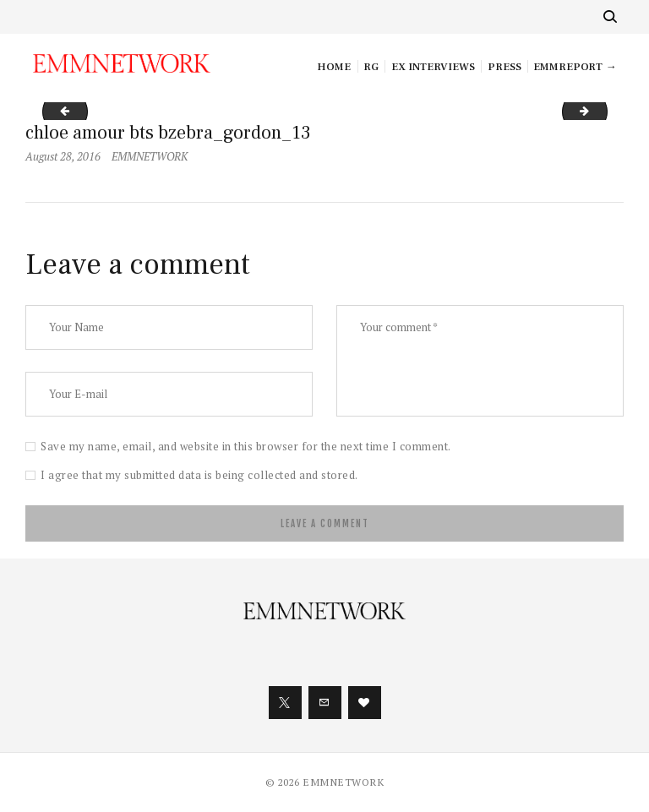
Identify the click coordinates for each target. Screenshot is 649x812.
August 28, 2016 (63, 156)
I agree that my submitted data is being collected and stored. (199, 475)
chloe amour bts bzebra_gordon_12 (60, 111)
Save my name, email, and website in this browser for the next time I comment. (246, 446)
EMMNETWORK (150, 156)
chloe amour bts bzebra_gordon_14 (602, 111)
